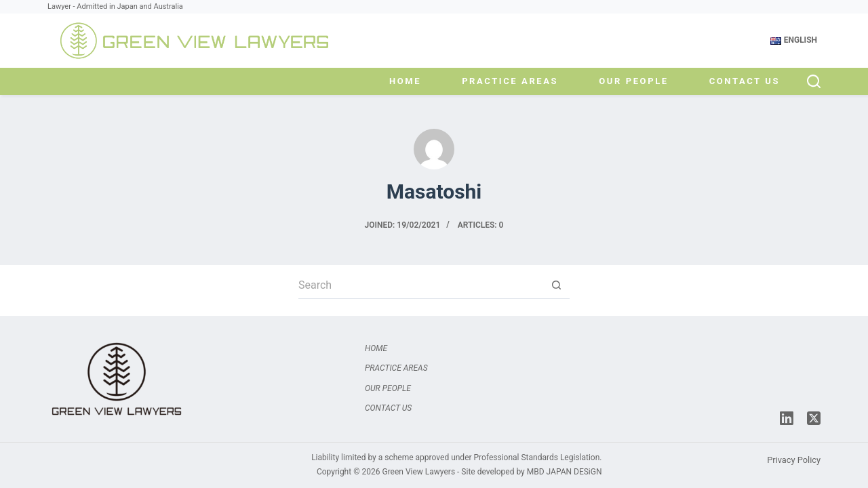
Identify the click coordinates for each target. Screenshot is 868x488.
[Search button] (556, 285)
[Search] (814, 81)
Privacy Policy (794, 460)
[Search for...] (420, 285)
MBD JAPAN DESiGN (565, 472)
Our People (633, 81)
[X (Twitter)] (814, 418)
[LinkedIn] (787, 418)
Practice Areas (510, 81)
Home (405, 81)
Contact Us (745, 81)
